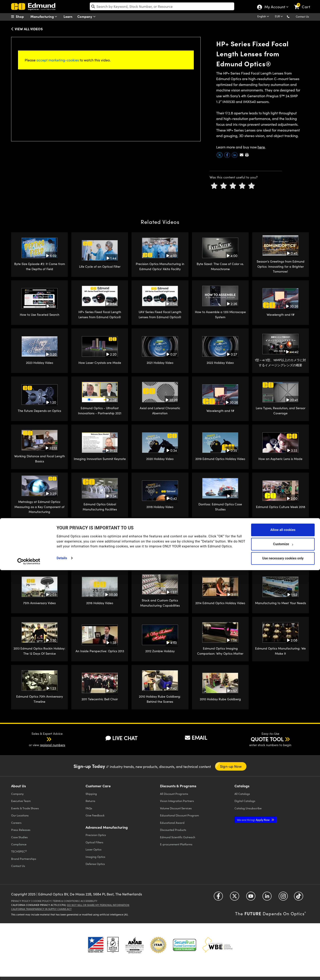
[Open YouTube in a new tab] (251, 898)
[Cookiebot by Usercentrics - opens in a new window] (29, 971)
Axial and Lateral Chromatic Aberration (160, 410)
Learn (68, 16)
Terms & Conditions (66, 901)
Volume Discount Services (176, 808)
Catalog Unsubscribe (248, 808)
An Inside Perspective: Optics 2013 (100, 651)
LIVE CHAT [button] (121, 738)
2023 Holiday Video (40, 363)
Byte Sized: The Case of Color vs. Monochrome (220, 266)
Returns (90, 801)
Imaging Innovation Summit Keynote (100, 459)
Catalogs (242, 794)
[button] (292, 16)
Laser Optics (94, 849)
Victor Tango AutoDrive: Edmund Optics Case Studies (40, 555)
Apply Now (254, 820)
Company (87, 17)
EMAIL (196, 737)
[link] (304, 3)
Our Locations (20, 815)
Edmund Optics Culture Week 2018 (281, 507)
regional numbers (53, 745)
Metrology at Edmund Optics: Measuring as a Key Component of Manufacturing (39, 507)
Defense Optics (95, 864)
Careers (16, 823)
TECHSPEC (19, 851)
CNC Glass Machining (160, 555)
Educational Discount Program (179, 815)
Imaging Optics (95, 857)
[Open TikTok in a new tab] (299, 898)
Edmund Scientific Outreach (178, 837)
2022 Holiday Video (220, 363)
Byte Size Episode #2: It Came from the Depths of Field (40, 266)
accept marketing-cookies (58, 60)
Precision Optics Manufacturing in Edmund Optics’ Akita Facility (160, 266)
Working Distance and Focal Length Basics (40, 459)
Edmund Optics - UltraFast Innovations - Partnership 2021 (100, 410)
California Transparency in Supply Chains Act (41, 909)
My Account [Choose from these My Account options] (275, 7)
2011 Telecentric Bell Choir (100, 699)
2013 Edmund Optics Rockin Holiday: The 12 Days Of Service (39, 651)
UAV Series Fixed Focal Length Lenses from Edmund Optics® (160, 314)
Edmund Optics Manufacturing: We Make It (280, 651)
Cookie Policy (42, 901)
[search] (162, 6)
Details (62, 968)
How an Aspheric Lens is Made (280, 459)
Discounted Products (173, 830)
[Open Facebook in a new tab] (218, 898)
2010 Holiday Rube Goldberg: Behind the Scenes (160, 699)
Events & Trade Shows (25, 808)
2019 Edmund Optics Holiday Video (220, 459)
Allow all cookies (283, 940)
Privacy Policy (21, 901)
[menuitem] (22, 16)
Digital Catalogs (245, 801)
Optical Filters (94, 842)
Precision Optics (96, 835)
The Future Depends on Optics (39, 411)
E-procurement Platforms (176, 844)
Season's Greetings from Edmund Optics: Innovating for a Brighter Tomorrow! (281, 266)
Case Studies (19, 837)
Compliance (19, 844)
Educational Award (172, 823)
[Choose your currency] (280, 17)
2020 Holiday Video (160, 459)
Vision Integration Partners (177, 801)
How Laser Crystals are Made (100, 363)
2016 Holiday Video (100, 603)
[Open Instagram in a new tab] (283, 898)
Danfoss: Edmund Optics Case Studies (220, 507)
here (261, 147)
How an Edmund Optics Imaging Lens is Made (220, 555)
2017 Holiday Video (280, 555)
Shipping (91, 794)
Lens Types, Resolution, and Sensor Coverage (281, 410)
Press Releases (21, 830)
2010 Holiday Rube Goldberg (220, 699)
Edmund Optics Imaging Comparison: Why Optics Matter (220, 651)
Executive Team (21, 801)
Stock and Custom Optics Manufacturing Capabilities (160, 603)
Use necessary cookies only (283, 968)
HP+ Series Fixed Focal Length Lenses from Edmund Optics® (100, 314)
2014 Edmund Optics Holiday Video (220, 603)
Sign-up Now (231, 766)
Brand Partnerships (24, 859)
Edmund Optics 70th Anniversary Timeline (40, 699)
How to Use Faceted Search (40, 315)
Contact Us (302, 16)
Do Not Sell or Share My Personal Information (98, 905)
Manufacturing (45, 17)
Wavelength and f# (281, 315)
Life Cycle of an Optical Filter (100, 266)
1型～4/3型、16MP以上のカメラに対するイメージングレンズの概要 (280, 362)
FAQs (89, 808)
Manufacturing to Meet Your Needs (281, 603)
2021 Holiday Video (160, 363)
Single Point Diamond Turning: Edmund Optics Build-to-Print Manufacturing (100, 555)
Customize (283, 954)
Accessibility (89, 901)
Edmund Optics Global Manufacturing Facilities (100, 507)
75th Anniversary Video (39, 603)
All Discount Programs (174, 794)
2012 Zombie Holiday (160, 651)
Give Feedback (95, 815)
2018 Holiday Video (160, 507)
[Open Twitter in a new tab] (235, 898)
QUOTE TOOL (267, 739)
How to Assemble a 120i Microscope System (220, 314)
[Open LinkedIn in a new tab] (267, 898)
